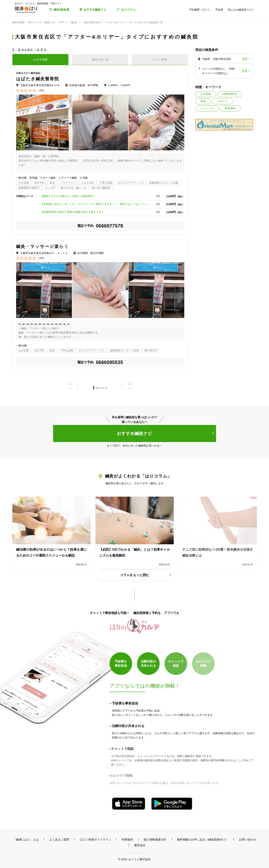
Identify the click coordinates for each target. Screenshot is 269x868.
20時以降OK (230, 94)
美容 (203, 101)
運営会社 (140, 845)
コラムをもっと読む (135, 575)
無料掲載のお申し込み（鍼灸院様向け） (203, 839)
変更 (245, 59)
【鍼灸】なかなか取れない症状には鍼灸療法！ (68, 196)
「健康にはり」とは (26, 839)
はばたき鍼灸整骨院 (38, 79)
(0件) (42, 91)
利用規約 (127, 839)
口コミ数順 (160, 59)
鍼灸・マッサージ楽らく (43, 246)
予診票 (219, 10)
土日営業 (206, 94)
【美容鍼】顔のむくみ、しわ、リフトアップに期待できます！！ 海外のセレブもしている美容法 (96, 204)
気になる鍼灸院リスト (241, 10)
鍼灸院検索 (62, 10)
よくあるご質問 (59, 839)
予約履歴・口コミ (200, 10)
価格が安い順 (100, 59)
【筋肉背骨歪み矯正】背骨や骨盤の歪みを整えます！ (72, 212)
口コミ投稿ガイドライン (96, 839)
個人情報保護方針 (155, 839)
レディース (207, 108)
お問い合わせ (247, 839)
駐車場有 (230, 108)
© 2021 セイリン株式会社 (134, 859)
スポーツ (222, 101)
